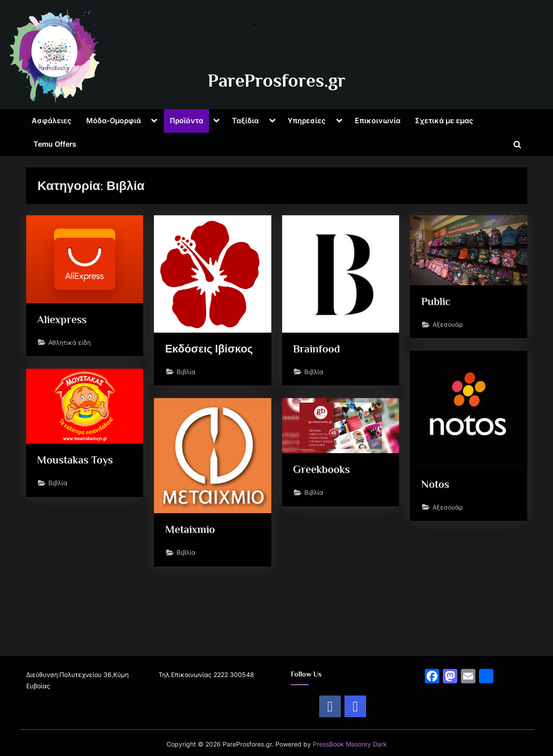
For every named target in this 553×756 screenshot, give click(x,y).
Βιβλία (187, 373)
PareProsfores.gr (276, 80)
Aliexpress (63, 320)
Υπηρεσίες (307, 121)
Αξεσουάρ (448, 326)
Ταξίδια (245, 121)
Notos (437, 485)
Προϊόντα (186, 121)
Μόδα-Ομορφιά (114, 121)
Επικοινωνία (378, 121)
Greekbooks (324, 470)
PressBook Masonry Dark (350, 744)
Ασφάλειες (51, 121)
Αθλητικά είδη (70, 344)
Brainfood (318, 349)
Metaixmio (192, 530)
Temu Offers (55, 144)
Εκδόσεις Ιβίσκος (211, 349)
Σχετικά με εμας (444, 121)
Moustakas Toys (77, 461)
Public (437, 302)
